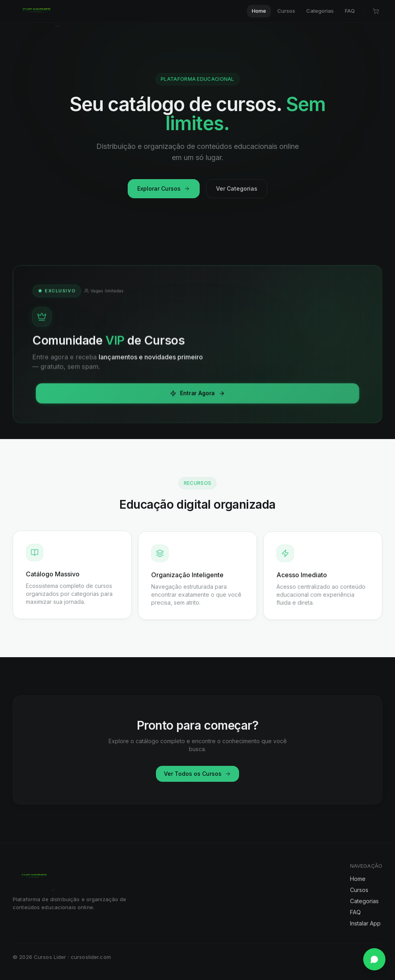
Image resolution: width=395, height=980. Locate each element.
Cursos (359, 890)
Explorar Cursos (164, 188)
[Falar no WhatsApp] (374, 959)
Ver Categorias (237, 188)
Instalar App (365, 923)
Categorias (364, 901)
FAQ (355, 912)
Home (358, 879)
